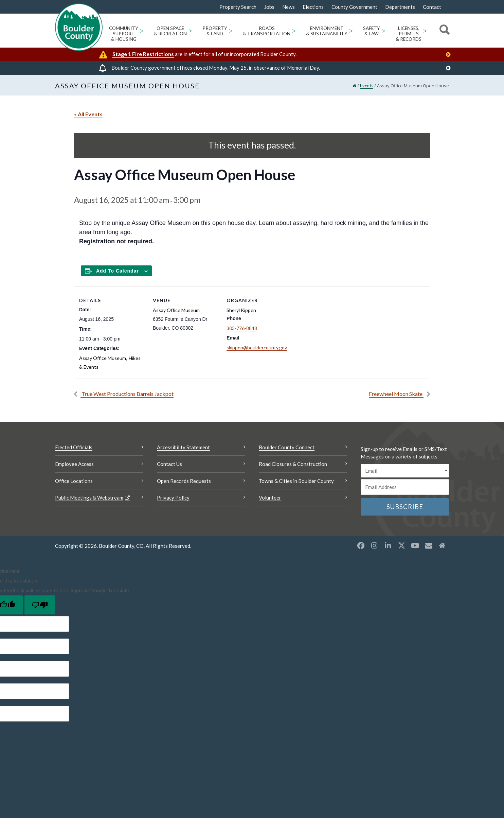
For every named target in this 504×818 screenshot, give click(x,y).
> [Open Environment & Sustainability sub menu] (351, 30)
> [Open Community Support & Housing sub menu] (142, 30)
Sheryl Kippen (241, 310)
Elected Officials (74, 447)
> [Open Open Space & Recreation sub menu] (190, 30)
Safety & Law (372, 31)
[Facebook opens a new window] (361, 545)
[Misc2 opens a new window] (442, 545)
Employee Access (74, 464)
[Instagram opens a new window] (374, 545)
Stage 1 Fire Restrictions (143, 54)
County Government (354, 7)
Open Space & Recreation (170, 31)
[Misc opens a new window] (429, 545)
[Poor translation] (40, 605)
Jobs (269, 7)
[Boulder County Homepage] (79, 27)
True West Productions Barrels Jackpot (127, 394)
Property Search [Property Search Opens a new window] (238, 7)
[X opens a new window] (401, 545)
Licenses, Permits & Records (409, 34)
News (289, 7)
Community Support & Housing (124, 34)
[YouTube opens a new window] (415, 545)
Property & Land (215, 31)
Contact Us (169, 464)
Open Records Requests (184, 481)
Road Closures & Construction (293, 464)
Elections (313, 7)
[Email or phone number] (405, 487)
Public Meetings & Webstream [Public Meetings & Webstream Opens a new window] (89, 498)
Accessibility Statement (183, 447)
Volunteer (270, 498)
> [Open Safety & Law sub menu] (384, 30)
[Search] (443, 31)
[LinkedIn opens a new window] (388, 545)
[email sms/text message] (405, 471)
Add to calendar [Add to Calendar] (118, 271)
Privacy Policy (173, 498)
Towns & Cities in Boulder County (296, 481)
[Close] (450, 55)
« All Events (88, 114)
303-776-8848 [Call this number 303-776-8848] (242, 328)
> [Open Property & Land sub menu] (231, 30)
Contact (432, 7)
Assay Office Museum (103, 358)
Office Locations (74, 481)
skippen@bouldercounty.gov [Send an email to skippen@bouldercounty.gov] (257, 347)
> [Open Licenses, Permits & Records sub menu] (425, 30)
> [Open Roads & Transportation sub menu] (294, 30)
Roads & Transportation (267, 31)
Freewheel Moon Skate (396, 394)
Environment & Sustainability (327, 31)
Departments (400, 7)
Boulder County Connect (287, 447)
